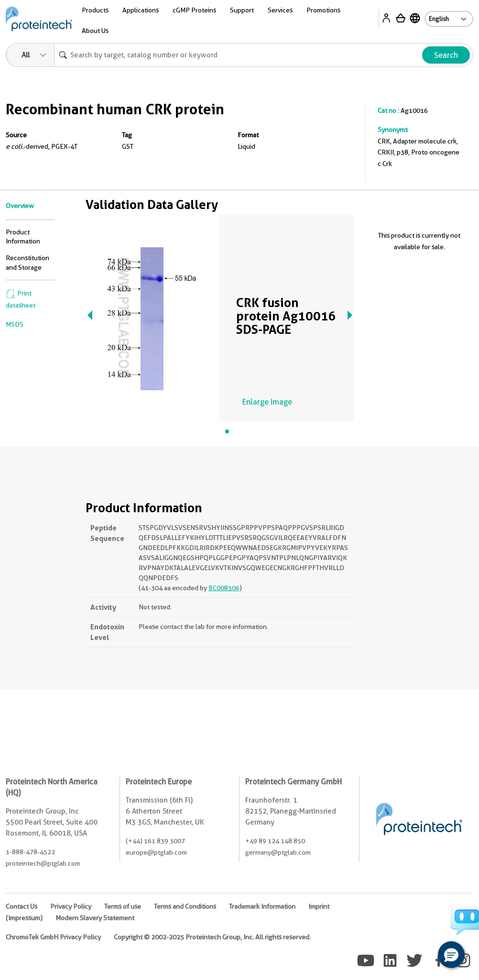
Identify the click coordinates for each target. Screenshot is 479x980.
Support (242, 10)
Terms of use (123, 906)
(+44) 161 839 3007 (155, 841)
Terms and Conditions (185, 906)
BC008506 (224, 588)
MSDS (15, 324)
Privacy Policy (71, 906)
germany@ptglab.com (278, 852)
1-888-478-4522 (30, 852)
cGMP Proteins (194, 10)
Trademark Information (262, 906)
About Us (95, 31)
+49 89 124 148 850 (275, 841)
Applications (141, 10)
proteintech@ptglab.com (43, 863)
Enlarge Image (267, 402)
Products (95, 10)
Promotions (323, 10)
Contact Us (22, 906)
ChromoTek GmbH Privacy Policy (53, 937)
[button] (451, 955)
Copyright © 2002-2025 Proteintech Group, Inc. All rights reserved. (212, 937)
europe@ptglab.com (156, 852)
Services (280, 10)
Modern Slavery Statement (95, 918)
